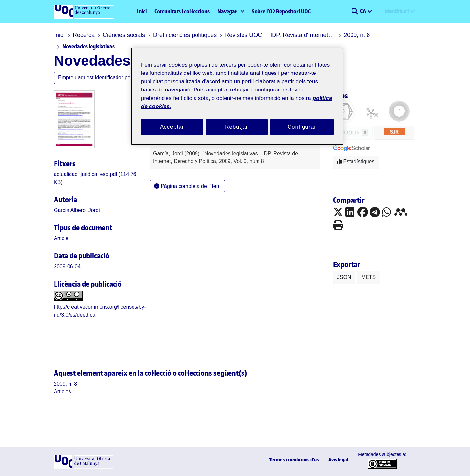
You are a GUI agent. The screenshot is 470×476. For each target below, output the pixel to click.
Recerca (84, 35)
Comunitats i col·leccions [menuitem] (182, 11)
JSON (344, 277)
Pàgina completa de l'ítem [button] (187, 186)
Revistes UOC (243, 35)
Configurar (302, 127)
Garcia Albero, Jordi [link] (77, 210)
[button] (355, 11)
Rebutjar (236, 127)
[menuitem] (231, 11)
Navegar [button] (227, 11)
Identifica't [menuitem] (397, 11)
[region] (237, 97)
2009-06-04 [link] (67, 266)
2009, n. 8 (357, 35)
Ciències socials (124, 35)
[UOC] (84, 468)
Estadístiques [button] (356, 162)
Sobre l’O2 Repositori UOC (281, 11)
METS (368, 277)
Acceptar (172, 127)
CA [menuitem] (363, 11)
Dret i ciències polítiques (185, 35)
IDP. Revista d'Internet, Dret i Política (303, 35)
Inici (142, 11)
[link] (61, 238)
